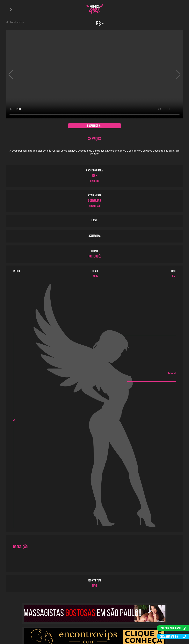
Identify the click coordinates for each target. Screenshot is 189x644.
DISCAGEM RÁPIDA (173, 637)
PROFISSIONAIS (94, 126)
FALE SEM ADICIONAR (173, 628)
